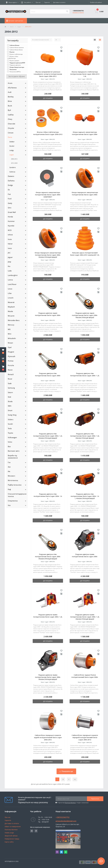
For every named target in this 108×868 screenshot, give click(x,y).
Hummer (11, 221)
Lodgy (12, 150)
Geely (10, 203)
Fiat (9, 194)
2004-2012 (14, 159)
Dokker (12, 142)
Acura (10, 83)
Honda (10, 217)
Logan (19, 27)
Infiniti (10, 235)
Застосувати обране (17, 76)
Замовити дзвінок (78, 12)
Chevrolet (12, 124)
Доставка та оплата (59, 2)
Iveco (10, 248)
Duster (12, 146)
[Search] (67, 11)
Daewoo (11, 176)
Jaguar (10, 257)
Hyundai (11, 226)
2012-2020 (14, 163)
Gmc (10, 208)
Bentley (11, 97)
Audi (10, 92)
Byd (9, 110)
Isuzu (10, 239)
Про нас (38, 2)
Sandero (13, 167)
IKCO (10, 230)
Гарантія (47, 2)
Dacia (12, 27)
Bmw (10, 101)
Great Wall (12, 212)
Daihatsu (11, 181)
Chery (10, 119)
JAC (9, 253)
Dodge (10, 185)
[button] (3, 368)
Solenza (12, 172)
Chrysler (11, 128)
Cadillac (11, 115)
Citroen (11, 133)
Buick (10, 106)
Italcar (10, 244)
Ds (9, 190)
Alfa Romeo (12, 88)
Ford (10, 199)
